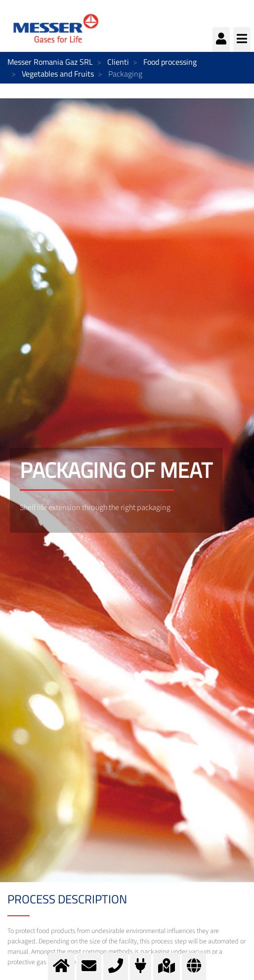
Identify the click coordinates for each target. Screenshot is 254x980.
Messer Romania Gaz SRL (50, 62)
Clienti (118, 62)
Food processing (170, 62)
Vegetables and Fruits (58, 74)
